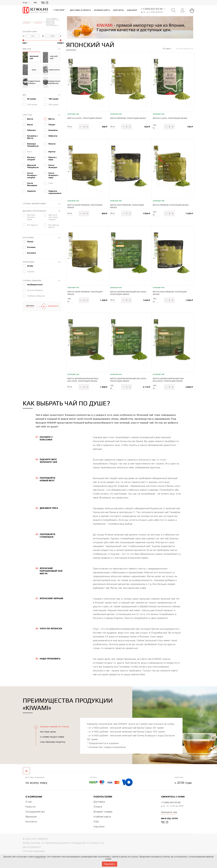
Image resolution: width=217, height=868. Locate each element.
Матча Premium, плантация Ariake (128, 118)
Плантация (28, 262)
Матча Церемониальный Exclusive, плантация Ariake (128, 292)
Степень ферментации (34, 204)
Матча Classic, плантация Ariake (85, 118)
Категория (28, 238)
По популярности (184, 49)
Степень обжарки (32, 281)
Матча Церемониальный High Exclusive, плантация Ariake (83, 378)
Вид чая (27, 49)
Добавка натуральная (34, 211)
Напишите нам (169, 810)
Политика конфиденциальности (42, 854)
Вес (25, 95)
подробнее (40, 857)
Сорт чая (27, 115)
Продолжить (109, 864)
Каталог (38, 22)
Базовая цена (30, 32)
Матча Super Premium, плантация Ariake (85, 206)
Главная (26, 22)
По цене (167, 49)
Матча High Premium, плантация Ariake (127, 206)
